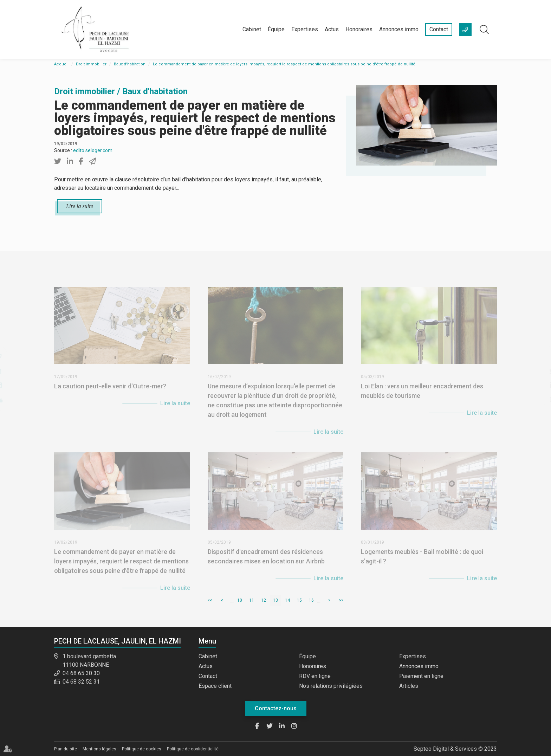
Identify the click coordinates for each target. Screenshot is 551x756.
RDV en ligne (315, 676)
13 (275, 600)
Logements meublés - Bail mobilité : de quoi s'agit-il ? (422, 561)
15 (299, 600)
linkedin (537, 385)
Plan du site (66, 749)
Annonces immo (399, 29)
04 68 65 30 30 (81, 673)
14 (287, 600)
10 (240, 600)
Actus (332, 29)
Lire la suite (80, 206)
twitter (537, 371)
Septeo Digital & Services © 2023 (455, 749)
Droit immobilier (91, 64)
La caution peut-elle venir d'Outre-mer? (110, 391)
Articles (409, 686)
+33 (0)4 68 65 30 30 (465, 30)
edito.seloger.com (93, 150)
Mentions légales (99, 749)
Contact (439, 29)
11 (252, 600)
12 (264, 600)
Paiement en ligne (421, 676)
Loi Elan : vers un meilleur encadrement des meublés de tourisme (422, 396)
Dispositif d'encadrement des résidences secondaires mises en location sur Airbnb (266, 561)
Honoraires (359, 29)
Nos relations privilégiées (331, 686)
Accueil (61, 64)
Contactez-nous (276, 708)
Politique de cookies (142, 749)
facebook (537, 357)
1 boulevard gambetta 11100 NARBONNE (89, 661)
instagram (537, 399)
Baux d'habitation (130, 64)
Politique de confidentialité (193, 749)
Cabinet (252, 29)
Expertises (305, 29)
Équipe (276, 29)
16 (311, 600)
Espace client (215, 686)
